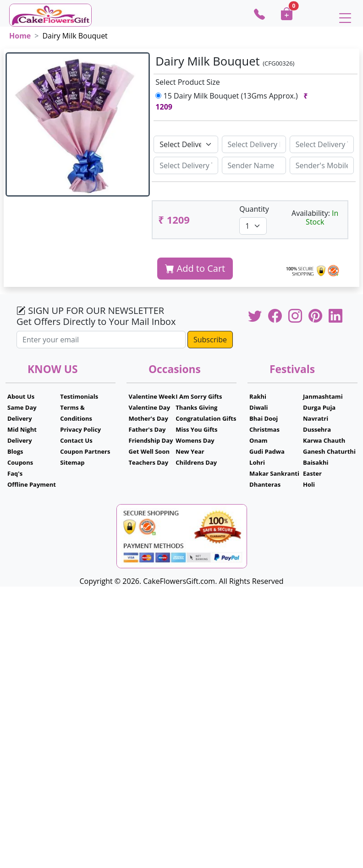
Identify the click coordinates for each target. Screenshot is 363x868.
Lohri (257, 462)
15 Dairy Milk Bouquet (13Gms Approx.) (231, 101)
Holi (309, 484)
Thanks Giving (196, 407)
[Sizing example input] (254, 144)
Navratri (316, 418)
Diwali (259, 407)
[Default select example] (186, 144)
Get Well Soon (149, 451)
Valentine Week (152, 396)
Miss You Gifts (196, 429)
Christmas (264, 429)
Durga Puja (319, 407)
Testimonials (79, 396)
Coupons (20, 462)
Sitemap (72, 462)
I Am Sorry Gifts (199, 396)
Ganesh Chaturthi (329, 451)
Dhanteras (265, 484)
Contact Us (76, 440)
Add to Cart (195, 268)
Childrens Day (196, 462)
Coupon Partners (85, 451)
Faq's (15, 473)
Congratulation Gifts (206, 418)
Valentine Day (150, 407)
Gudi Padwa (267, 451)
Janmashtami (323, 396)
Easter (312, 473)
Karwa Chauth (324, 440)
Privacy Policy (80, 429)
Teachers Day (149, 462)
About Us (21, 396)
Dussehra (317, 429)
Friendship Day (151, 440)
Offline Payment (32, 484)
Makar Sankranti (274, 473)
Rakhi (258, 396)
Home (20, 36)
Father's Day (147, 429)
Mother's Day (148, 418)
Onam (258, 440)
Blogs (15, 451)
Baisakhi (316, 462)
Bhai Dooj (264, 418)
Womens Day (195, 440)
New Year (190, 451)
